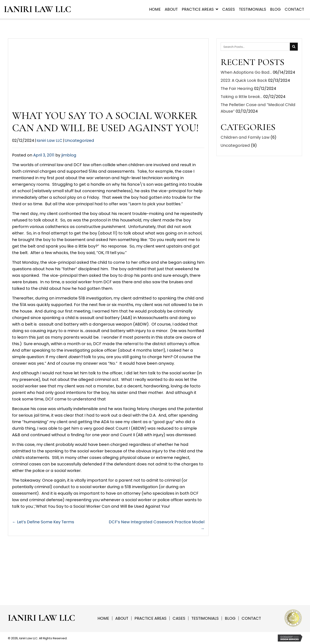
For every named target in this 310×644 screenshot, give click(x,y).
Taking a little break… (241, 97)
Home (103, 618)
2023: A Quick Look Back (244, 80)
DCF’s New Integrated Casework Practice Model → (157, 525)
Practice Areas (150, 618)
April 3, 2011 (44, 155)
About (122, 618)
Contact (251, 618)
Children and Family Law (245, 137)
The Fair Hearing (237, 89)
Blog (230, 618)
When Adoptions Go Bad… (246, 72)
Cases (179, 618)
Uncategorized (79, 140)
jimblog (69, 155)
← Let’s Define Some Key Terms (43, 522)
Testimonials (205, 618)
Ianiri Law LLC (38, 9)
